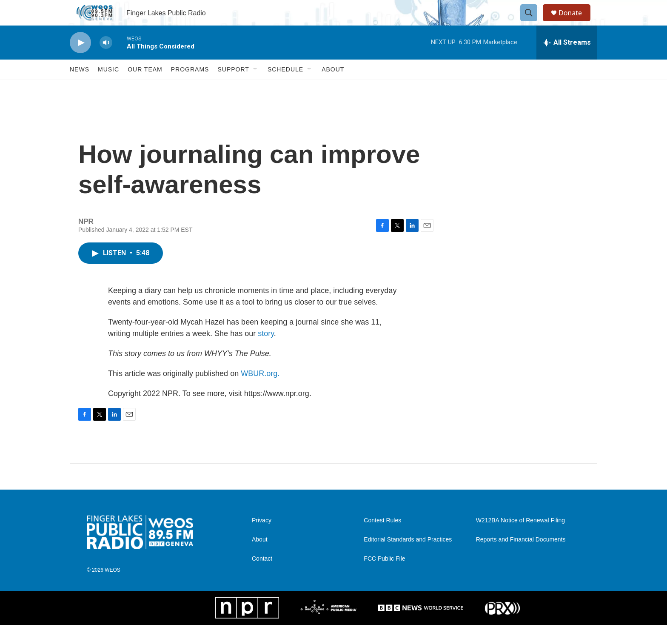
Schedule (285, 88)
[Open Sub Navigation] (256, 88)
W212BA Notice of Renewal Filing (520, 540)
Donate (576, 22)
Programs (190, 88)
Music (108, 88)
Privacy (262, 540)
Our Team (145, 88)
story (266, 353)
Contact (262, 578)
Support (233, 88)
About (333, 88)
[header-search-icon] (533, 23)
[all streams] (567, 62)
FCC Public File (384, 578)
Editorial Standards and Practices (408, 559)
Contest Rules (382, 540)
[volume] (106, 62)
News (80, 88)
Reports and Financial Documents (521, 559)
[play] (80, 62)
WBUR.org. (260, 393)
